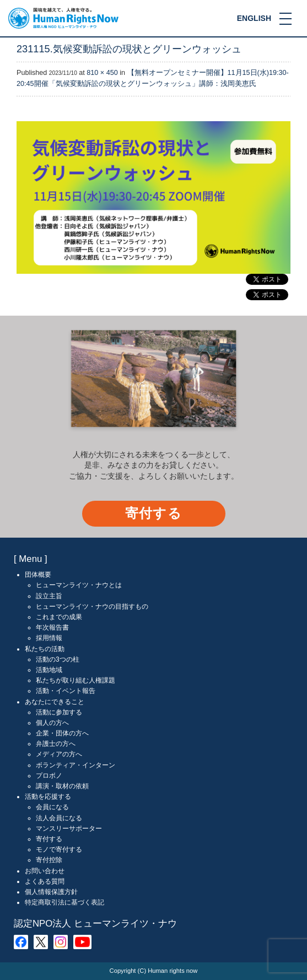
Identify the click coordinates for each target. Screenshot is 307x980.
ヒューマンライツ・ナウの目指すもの (92, 607)
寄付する (153, 513)
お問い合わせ (45, 871)
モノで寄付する (59, 849)
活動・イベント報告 (66, 691)
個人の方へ (52, 723)
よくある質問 (45, 881)
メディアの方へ (59, 754)
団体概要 (38, 575)
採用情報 (49, 638)
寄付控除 (49, 860)
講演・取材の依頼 (62, 786)
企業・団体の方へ (62, 733)
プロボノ (49, 776)
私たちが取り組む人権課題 (76, 680)
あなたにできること (55, 702)
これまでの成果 (59, 617)
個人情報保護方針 (51, 892)
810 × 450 (102, 73)
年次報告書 (52, 627)
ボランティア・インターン (76, 765)
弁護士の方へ (56, 744)
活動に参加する (59, 712)
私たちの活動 (45, 649)
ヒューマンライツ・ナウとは (79, 585)
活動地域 (49, 670)
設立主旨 (49, 596)
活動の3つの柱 (58, 659)
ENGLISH (254, 18)
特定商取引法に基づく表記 (64, 902)
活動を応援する (48, 797)
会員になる (52, 807)
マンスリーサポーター (69, 829)
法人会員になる (59, 818)
